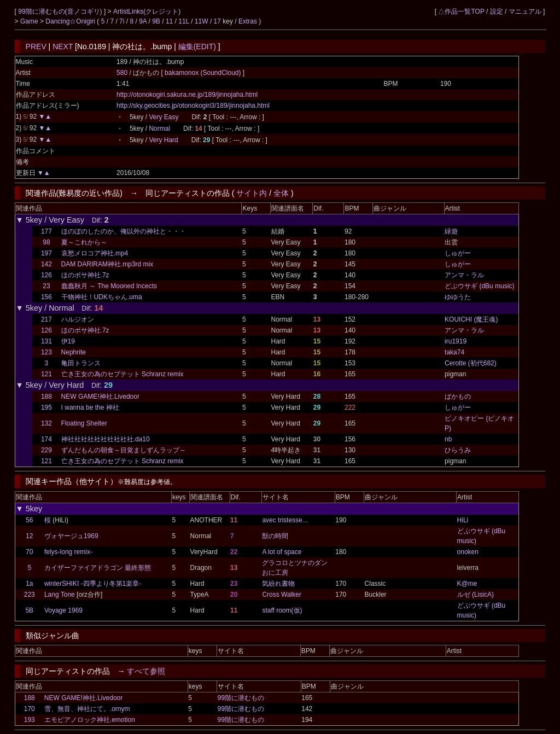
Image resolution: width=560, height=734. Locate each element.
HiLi (463, 520)
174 (46, 439)
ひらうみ (458, 450)
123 (46, 352)
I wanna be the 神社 (90, 407)
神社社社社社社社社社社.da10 (106, 439)
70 (29, 552)
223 (30, 595)
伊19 (68, 341)
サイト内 (252, 193)
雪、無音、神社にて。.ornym (87, 709)
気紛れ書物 (278, 584)
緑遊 (451, 231)
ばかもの (458, 397)
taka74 (454, 352)
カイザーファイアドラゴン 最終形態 (98, 568)
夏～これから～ (84, 242)
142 (46, 264)
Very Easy (164, 117)
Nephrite (74, 352)
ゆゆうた (458, 297)
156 (46, 297)
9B (156, 21)
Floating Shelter (84, 423)
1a (29, 584)
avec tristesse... (285, 520)
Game (30, 21)
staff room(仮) (282, 610)
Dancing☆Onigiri (71, 21)
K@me (467, 584)
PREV (36, 46)
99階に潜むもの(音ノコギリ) (61, 11)
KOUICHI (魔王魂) (471, 319)
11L (184, 21)
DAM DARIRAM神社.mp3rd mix (107, 264)
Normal (159, 129)
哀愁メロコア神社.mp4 (95, 253)
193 (30, 720)
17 (217, 21)
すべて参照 (146, 671)
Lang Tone (60, 595)
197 (46, 253)
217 (46, 319)
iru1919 (456, 341)
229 (46, 450)
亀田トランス (81, 363)
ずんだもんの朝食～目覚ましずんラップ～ (124, 450)
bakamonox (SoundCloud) (204, 73)
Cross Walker (282, 595)
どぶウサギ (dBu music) (479, 286)
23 (46, 286)
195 (46, 407)
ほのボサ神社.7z (85, 275)
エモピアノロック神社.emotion (90, 720)
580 (122, 73)
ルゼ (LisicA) (476, 595)
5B (29, 610)
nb (448, 439)
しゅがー (458, 253)
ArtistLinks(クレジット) (147, 11)
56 (29, 520)
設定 (497, 11)
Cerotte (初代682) (471, 363)
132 (46, 423)
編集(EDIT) (197, 46)
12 (29, 536)
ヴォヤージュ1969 (71, 536)
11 (169, 21)
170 (30, 709)
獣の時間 (275, 536)
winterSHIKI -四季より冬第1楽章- (93, 584)
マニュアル (525, 11)
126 (46, 275)
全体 (281, 193)
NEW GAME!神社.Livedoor (100, 397)
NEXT (63, 46)
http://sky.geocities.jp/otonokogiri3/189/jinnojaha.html (193, 106)
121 (46, 374)
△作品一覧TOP (461, 11)
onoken (468, 552)
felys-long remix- (68, 552)
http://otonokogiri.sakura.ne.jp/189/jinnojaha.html (187, 95)
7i (122, 21)
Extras (248, 21)
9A (143, 21)
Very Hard (163, 140)
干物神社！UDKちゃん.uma (102, 297)
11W (202, 21)
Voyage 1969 (63, 610)
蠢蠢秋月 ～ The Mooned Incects (109, 286)
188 (46, 397)
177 (46, 231)
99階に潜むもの (240, 698)
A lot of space (282, 552)
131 (46, 341)
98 (46, 242)
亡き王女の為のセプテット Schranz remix (122, 374)
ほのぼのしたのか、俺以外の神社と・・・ (124, 231)
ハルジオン (78, 319)
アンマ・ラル (464, 275)
